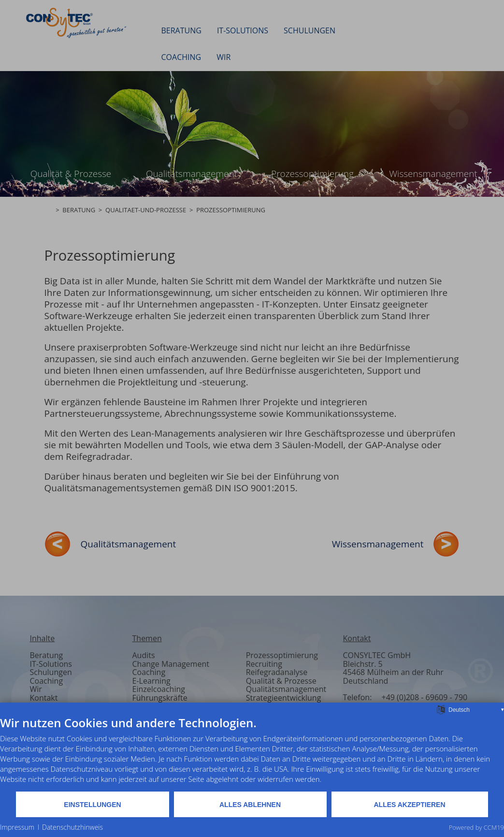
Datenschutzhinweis (72, 827)
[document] (252, 753)
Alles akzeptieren (410, 805)
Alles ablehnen (250, 805)
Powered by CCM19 (476, 827)
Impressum (17, 827)
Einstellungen (92, 805)
